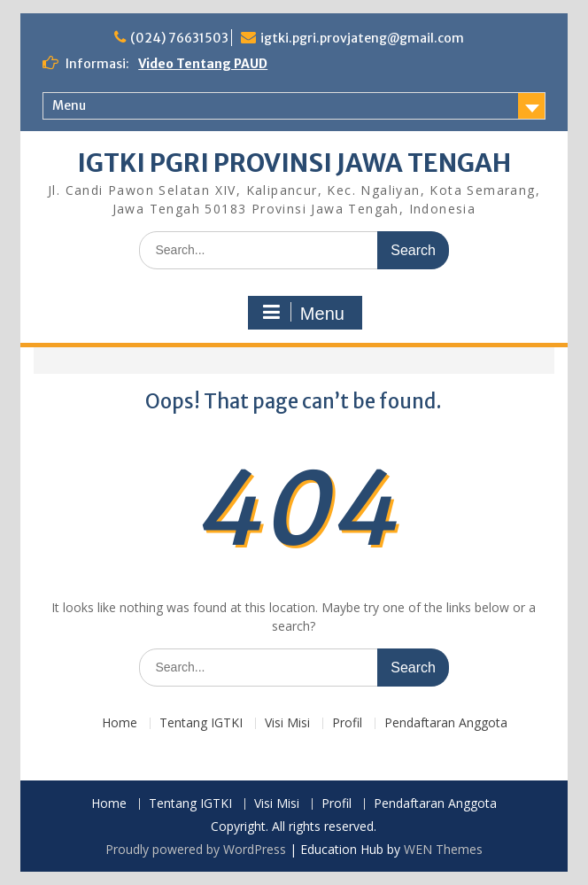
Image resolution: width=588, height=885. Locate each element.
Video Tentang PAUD (203, 64)
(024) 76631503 (179, 38)
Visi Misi (287, 723)
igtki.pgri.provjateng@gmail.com (362, 38)
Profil (347, 723)
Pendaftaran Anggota (446, 723)
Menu (69, 105)
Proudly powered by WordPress (196, 849)
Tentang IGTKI (201, 723)
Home (120, 723)
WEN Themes (443, 849)
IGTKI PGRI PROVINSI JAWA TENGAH (294, 163)
